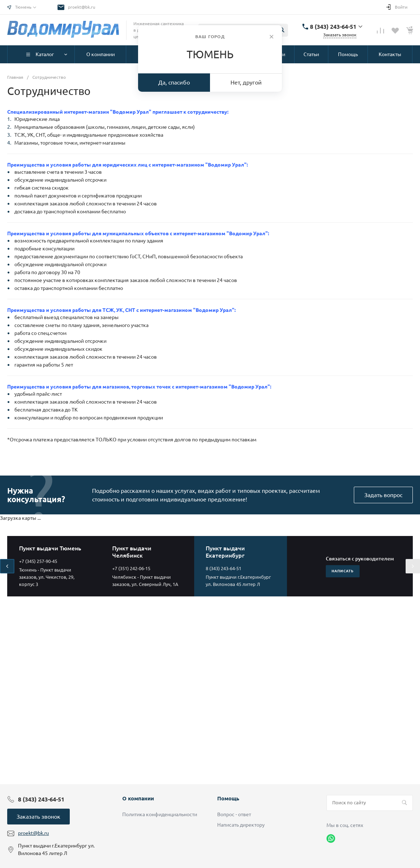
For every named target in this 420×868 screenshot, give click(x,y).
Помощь (228, 798)
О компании (138, 798)
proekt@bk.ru (82, 7)
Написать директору (241, 825)
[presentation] (7, 566)
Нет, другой (246, 82)
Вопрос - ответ (234, 814)
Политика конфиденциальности (160, 814)
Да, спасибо (174, 82)
